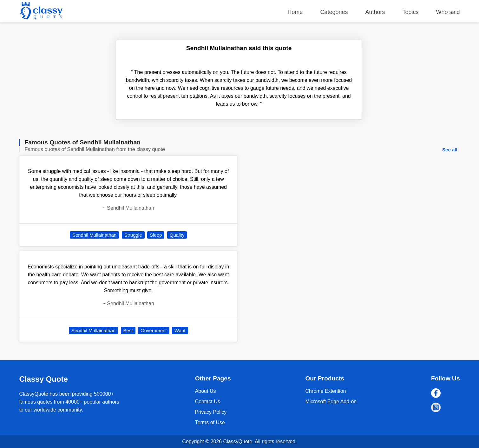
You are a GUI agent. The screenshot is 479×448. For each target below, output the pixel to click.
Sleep (156, 235)
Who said (448, 12)
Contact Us (208, 402)
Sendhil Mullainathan (94, 235)
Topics (411, 12)
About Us (206, 391)
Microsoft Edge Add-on (331, 402)
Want (180, 330)
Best (128, 330)
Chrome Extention (325, 391)
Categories (334, 12)
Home (295, 12)
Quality (177, 235)
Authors (375, 12)
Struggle (133, 235)
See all (450, 150)
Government (154, 330)
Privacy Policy (211, 412)
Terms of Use (210, 422)
